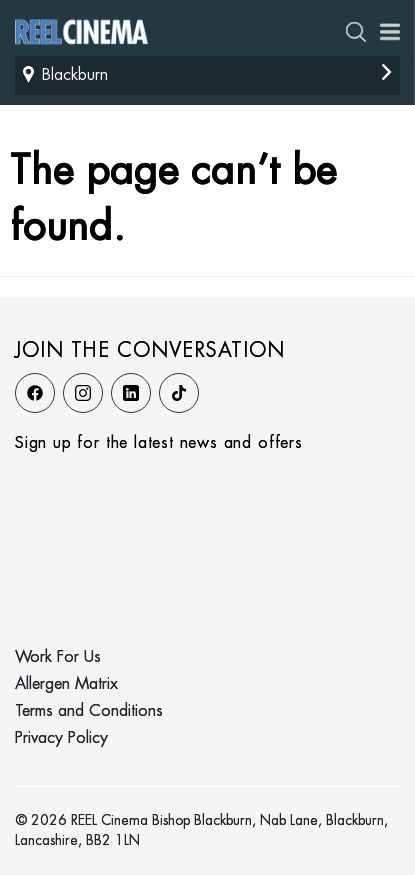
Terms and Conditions (89, 711)
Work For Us (58, 657)
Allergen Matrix (66, 684)
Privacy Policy (61, 738)
